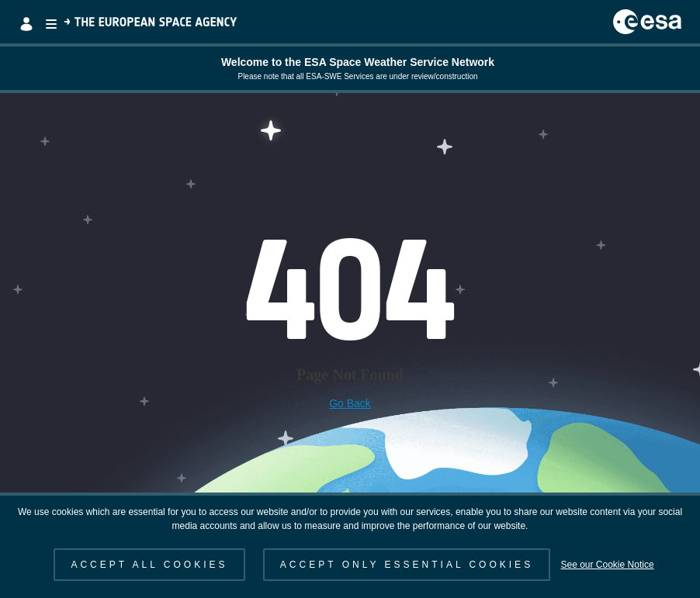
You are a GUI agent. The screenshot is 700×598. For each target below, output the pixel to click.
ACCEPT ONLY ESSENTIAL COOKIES (407, 565)
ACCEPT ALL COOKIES (149, 565)
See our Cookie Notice (607, 565)
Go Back (350, 403)
